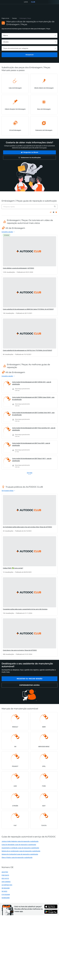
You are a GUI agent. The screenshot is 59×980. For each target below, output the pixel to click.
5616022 (4, 891)
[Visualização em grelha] (56, 212)
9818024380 (6, 888)
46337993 (5, 872)
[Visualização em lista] (54, 212)
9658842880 (6, 898)
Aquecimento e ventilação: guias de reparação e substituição (20, 848)
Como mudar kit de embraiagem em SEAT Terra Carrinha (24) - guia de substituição (34, 429)
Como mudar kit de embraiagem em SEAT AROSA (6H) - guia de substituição (32, 383)
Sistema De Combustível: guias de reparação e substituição (20, 854)
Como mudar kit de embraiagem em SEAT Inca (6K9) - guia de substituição (31, 444)
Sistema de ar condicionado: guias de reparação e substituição (21, 851)
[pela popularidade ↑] (51, 212)
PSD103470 (5, 875)
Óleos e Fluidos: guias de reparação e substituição (17, 857)
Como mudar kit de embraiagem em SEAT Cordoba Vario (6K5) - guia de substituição (33, 414)
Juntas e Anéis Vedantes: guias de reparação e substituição (20, 841)
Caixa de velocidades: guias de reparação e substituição (19, 845)
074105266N (6, 894)
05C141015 (5, 878)
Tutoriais (14, 18)
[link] (29, 152)
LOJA (26, 2)
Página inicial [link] (5, 18)
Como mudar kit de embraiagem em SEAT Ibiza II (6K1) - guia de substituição (32, 460)
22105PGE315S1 (7, 885)
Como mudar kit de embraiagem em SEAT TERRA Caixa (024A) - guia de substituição (33, 398)
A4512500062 (6, 882)
